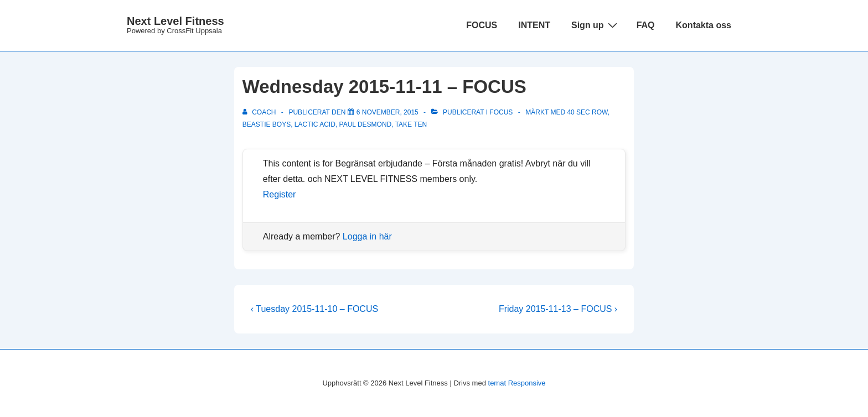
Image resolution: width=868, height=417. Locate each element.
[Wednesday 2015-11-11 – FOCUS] (387, 112)
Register (280, 194)
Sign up (596, 25)
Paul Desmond (366, 124)
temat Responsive (517, 383)
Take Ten (411, 124)
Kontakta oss (704, 25)
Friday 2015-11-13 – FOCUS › (558, 309)
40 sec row (587, 112)
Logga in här (367, 236)
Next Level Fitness (175, 21)
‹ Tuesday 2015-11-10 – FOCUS (314, 309)
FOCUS (482, 25)
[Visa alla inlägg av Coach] (260, 112)
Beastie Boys (267, 124)
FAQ (646, 25)
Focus (501, 112)
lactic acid (315, 124)
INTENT (534, 25)
